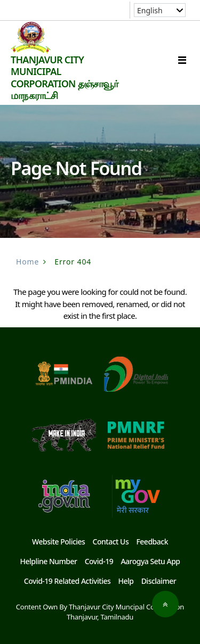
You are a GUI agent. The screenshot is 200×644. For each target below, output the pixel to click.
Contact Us (111, 542)
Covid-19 (99, 561)
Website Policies (58, 542)
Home (27, 262)
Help (126, 581)
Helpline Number (48, 561)
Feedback (152, 542)
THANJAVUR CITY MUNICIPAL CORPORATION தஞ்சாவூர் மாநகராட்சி (64, 78)
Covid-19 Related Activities (67, 581)
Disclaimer (159, 581)
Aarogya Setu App (150, 561)
